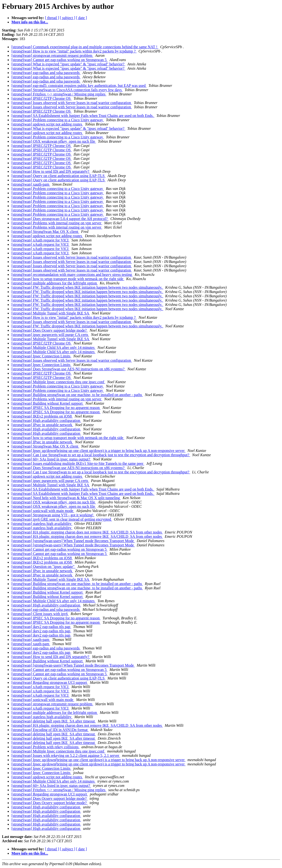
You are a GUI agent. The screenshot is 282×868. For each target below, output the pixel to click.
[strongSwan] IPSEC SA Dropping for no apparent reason (56, 408)
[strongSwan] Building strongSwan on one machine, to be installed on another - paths (77, 395)
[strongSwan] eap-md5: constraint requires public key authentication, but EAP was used (79, 86)
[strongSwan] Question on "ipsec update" (43, 567)
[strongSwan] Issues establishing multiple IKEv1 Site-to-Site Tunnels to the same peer (78, 463)
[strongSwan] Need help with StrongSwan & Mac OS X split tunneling (66, 498)
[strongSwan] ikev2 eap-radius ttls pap (41, 627)
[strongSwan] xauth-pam (31, 184)
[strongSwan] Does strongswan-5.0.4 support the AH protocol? (60, 219)
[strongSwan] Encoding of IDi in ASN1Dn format (50, 730)
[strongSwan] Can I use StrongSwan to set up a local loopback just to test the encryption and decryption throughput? (101, 455)
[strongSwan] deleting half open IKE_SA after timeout (54, 721)
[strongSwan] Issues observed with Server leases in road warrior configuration (72, 103)
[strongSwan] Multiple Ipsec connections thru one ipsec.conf (58, 382)
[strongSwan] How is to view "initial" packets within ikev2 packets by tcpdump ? (74, 51)
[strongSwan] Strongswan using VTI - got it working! (53, 515)
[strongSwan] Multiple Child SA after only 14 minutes (53, 348)
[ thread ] (52, 18)
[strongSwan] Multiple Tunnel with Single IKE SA (51, 313)
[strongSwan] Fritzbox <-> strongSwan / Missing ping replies (59, 94)
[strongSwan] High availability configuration (46, 421)
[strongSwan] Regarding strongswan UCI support (50, 682)
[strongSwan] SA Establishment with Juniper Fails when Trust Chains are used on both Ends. (83, 116)
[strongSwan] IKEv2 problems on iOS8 (42, 416)
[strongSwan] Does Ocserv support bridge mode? (50, 330)
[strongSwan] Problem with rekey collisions (45, 747)
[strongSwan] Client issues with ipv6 (40, 614)
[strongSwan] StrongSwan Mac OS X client (45, 232)
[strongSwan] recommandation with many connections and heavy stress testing (72, 275)
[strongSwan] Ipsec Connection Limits (41, 356)
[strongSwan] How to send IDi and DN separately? (51, 171)
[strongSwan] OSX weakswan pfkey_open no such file (54, 141)
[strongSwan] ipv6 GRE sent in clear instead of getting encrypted (62, 519)
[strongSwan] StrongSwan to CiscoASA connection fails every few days (67, 90)
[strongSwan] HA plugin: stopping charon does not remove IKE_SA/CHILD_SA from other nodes (87, 532)
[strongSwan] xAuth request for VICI (40, 240)
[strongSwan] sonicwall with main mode (43, 511)
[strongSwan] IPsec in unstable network (42, 425)
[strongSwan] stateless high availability (42, 524)
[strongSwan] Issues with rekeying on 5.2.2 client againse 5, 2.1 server (66, 756)
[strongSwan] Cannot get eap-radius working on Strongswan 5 (60, 60)
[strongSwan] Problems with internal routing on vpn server (57, 223)
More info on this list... (30, 22)
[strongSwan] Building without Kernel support (48, 403)
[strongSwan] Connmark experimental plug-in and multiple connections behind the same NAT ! (85, 47)
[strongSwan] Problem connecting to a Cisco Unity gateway (58, 120)
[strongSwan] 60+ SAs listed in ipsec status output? (51, 459)
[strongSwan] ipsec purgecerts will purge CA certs (50, 335)
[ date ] (82, 18)
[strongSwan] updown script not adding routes (47, 124)
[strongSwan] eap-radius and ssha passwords (46, 73)
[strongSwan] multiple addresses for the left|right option (55, 283)
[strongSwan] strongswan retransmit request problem (52, 55)
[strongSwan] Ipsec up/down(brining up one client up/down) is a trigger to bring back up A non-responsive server (98, 451)
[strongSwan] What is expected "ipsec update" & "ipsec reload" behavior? (68, 64)
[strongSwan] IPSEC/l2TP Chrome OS (42, 98)
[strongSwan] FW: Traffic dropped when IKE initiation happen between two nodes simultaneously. (87, 287)
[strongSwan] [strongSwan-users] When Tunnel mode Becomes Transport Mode (73, 541)
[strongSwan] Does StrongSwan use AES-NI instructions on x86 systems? (68, 369)
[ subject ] (68, 18)
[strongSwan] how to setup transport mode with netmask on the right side (68, 279)
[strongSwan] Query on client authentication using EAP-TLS (58, 176)
